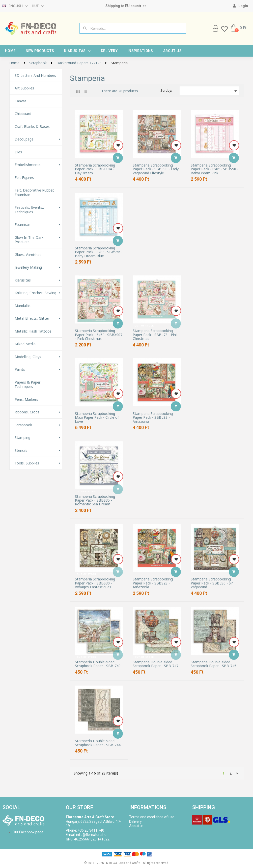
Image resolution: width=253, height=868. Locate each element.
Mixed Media (25, 344)
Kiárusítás (77, 51)
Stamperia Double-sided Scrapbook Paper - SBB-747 (156, 664)
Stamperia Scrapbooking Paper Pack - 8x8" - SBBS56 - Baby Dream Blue (99, 252)
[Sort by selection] (209, 91)
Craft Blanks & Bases (32, 127)
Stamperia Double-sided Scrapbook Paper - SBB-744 (98, 743)
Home (10, 51)
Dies (18, 152)
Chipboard (23, 114)
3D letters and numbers (35, 76)
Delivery (109, 51)
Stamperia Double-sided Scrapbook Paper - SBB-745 (214, 664)
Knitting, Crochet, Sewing (35, 293)
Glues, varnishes (28, 255)
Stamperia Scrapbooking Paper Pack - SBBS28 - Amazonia (153, 583)
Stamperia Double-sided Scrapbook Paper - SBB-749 (98, 664)
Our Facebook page (28, 832)
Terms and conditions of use (152, 817)
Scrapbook (23, 425)
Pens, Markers (26, 400)
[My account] (240, 6)
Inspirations (140, 51)
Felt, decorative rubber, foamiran (34, 192)
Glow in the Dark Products (29, 240)
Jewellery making (28, 267)
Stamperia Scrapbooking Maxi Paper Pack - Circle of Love (97, 417)
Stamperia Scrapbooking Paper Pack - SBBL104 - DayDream (95, 169)
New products (40, 51)
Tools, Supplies (27, 463)
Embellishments (28, 165)
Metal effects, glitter (32, 318)
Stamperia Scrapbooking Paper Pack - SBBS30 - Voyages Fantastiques (95, 583)
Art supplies (24, 88)
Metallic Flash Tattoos (33, 331)
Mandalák (23, 306)
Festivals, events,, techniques (29, 210)
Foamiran (22, 225)
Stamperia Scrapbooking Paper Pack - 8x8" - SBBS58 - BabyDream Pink (215, 169)
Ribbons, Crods (27, 412)
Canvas (21, 101)
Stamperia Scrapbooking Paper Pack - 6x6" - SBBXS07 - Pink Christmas (99, 335)
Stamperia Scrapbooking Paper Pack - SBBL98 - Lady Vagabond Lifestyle (156, 169)
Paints (20, 369)
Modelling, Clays (28, 357)
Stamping (22, 438)
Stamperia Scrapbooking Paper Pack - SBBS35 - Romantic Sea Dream (95, 500)
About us (172, 51)
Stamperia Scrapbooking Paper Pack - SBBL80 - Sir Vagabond (212, 583)
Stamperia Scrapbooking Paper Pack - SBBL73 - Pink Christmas (155, 335)
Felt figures (24, 178)
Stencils (21, 451)
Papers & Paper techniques (27, 384)
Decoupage (24, 139)
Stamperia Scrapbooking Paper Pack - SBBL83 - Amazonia (153, 417)
